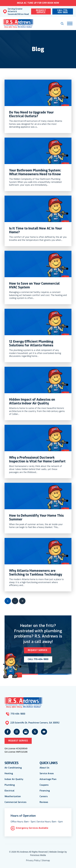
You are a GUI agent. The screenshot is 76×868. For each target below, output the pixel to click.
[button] (62, 24)
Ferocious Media (38, 855)
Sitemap (46, 861)
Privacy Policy (33, 861)
